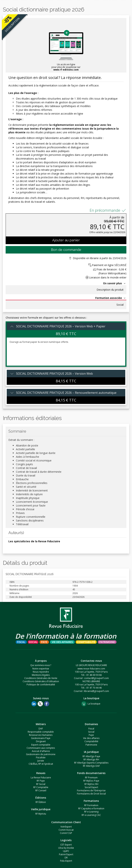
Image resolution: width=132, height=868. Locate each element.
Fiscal (91, 729)
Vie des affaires (91, 738)
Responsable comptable (41, 732)
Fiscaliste (41, 757)
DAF (41, 729)
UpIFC (66, 851)
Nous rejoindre (41, 672)
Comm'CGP (66, 833)
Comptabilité (91, 741)
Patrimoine (91, 745)
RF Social (41, 784)
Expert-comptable (41, 745)
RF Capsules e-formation (91, 808)
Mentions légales (41, 675)
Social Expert (91, 787)
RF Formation (91, 805)
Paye (91, 735)
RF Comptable (41, 787)
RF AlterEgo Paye (91, 756)
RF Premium (91, 778)
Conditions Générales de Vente (41, 678)
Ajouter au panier (66, 240)
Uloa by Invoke (66, 848)
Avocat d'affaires (41, 751)
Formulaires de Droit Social (91, 794)
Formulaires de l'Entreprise (91, 790)
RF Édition (41, 802)
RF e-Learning (91, 812)
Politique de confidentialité (41, 685)
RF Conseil (41, 790)
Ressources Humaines (41, 735)
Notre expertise (41, 669)
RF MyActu (41, 814)
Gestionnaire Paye (41, 738)
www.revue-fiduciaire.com (91, 669)
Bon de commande (66, 250)
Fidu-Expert (66, 861)
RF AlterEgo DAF (91, 766)
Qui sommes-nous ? (41, 665)
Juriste (41, 761)
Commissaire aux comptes (41, 748)
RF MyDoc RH (91, 784)
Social (120, 305)
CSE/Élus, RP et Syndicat (41, 764)
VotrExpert (66, 827)
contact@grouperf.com (96, 678)
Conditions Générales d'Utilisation (41, 681)
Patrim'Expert (66, 854)
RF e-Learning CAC (91, 815)
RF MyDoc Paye (91, 781)
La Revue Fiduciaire (41, 778)
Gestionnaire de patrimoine (41, 754)
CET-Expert (66, 845)
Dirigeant (41, 741)
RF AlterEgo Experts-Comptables (91, 763)
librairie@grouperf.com (96, 691)
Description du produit (110, 290)
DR (66, 858)
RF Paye (41, 781)
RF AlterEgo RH (91, 760)
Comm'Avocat (66, 830)
